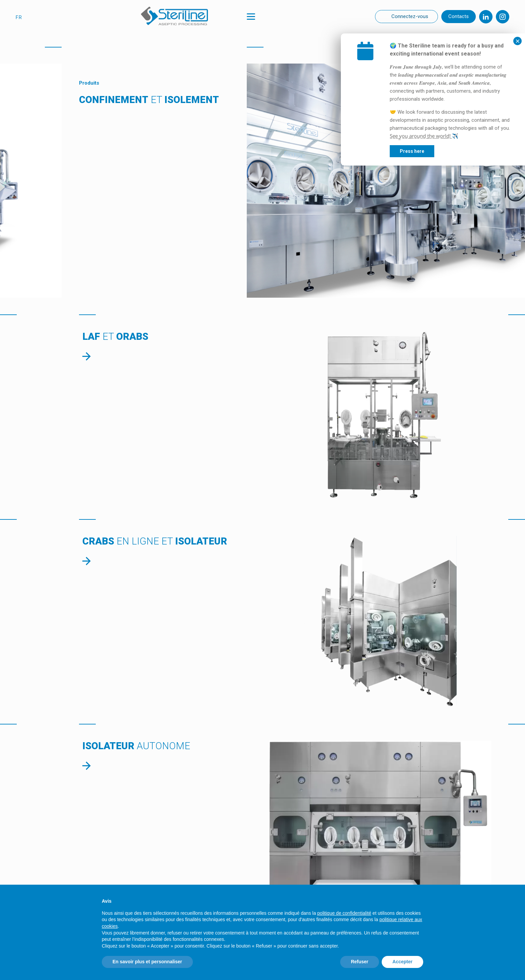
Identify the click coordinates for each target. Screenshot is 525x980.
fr (19, 17)
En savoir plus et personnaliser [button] (147, 962)
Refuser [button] (360, 962)
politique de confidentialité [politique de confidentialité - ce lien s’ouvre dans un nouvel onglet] (344, 913)
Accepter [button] (402, 962)
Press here (462, 151)
